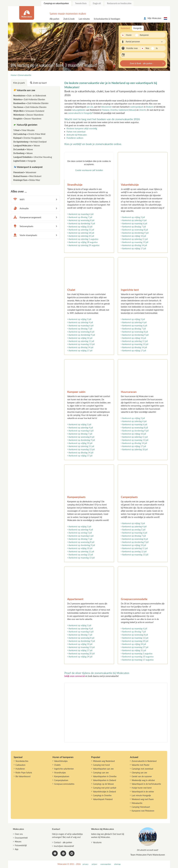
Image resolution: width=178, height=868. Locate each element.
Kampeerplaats (76, 497)
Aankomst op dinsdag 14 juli (134, 245)
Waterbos (29, 99)
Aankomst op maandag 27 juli (134, 647)
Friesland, (106, 110)
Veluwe (132, 110)
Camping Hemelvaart (141, 807)
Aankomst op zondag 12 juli (80, 555)
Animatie (21, 208)
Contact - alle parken (63, 842)
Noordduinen (30, 96)
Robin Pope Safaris (24, 773)
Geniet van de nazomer (142, 776)
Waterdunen (28, 115)
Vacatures (97, 842)
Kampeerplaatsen (62, 776)
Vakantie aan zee (24, 90)
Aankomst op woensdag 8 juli (81, 220)
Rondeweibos (31, 103)
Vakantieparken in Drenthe (105, 776)
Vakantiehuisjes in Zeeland (104, 792)
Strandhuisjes (60, 773)
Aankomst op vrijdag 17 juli (133, 248)
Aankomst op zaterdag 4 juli (134, 220)
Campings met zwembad (142, 769)
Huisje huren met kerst (142, 788)
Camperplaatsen (61, 780)
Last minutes (84, 19)
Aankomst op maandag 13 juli (134, 242)
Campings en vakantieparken (56, 3)
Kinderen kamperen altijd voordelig (82, 129)
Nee (147, 48)
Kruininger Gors (27, 180)
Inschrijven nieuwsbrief (64, 846)
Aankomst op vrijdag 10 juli (80, 227)
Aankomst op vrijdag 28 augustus (82, 242)
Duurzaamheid (21, 838)
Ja (157, 48)
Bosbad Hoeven (27, 176)
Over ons (19, 834)
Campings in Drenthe (102, 795)
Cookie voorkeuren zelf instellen (89, 170)
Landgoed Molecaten (27, 146)
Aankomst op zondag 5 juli (79, 533)
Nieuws (18, 842)
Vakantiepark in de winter (143, 792)
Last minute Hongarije (141, 795)
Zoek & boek (69, 19)
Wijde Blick (29, 111)
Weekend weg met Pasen (143, 799)
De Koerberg (23, 153)
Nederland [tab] (125, 28)
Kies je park (19, 83)
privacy (86, 864)
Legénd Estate (25, 161)
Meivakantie (137, 803)
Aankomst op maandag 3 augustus (137, 653)
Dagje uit (97, 3)
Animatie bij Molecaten (77, 135)
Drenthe (114, 110)
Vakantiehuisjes (61, 761)
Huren (129, 35)
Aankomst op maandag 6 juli (80, 214)
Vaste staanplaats (25, 235)
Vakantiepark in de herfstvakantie (146, 784)
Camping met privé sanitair (105, 788)
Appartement (75, 599)
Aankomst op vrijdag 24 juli (80, 657)
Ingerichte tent (130, 290)
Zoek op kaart (38, 83)
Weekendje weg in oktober (143, 780)
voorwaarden (106, 864)
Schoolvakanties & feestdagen (107, 19)
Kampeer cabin (76, 392)
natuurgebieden (79, 110)
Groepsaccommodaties (64, 784)
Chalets (57, 765)
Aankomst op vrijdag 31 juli (133, 650)
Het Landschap (29, 134)
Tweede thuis (81, 3)
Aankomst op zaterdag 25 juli (81, 236)
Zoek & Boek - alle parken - (142, 63)
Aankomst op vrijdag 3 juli (133, 217)
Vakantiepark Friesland (103, 799)
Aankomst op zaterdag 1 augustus (83, 239)
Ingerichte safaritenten (64, 769)
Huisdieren (20, 769)
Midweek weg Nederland (104, 761)
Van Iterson (30, 107)
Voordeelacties (22, 761)
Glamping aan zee (139, 773)
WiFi (18, 199)
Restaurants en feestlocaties (119, 3)
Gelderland (123, 110)
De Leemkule (23, 149)
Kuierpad (28, 138)
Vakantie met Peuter (141, 765)
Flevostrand (25, 172)
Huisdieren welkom (75, 138)
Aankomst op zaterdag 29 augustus (83, 245)
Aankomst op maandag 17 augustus (137, 660)
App (17, 849)
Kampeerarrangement (27, 217)
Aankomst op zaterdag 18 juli (81, 233)
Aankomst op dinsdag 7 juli (80, 217)
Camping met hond (101, 765)
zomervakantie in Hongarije (80, 113)
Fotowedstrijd (21, 845)
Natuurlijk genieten (25, 125)
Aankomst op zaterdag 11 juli (81, 230)
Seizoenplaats (23, 226)
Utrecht (143, 110)
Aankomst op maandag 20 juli (81, 653)
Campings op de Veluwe (103, 784)
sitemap (117, 864)
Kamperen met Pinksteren (143, 811)
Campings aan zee (101, 773)
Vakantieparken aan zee (103, 769)
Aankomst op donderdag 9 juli (81, 223)
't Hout (24, 130)
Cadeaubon (20, 765)
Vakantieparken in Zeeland (104, 780)
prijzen (94, 864)
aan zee (90, 107)
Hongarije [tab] (137, 28)
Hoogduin (27, 119)
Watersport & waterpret (28, 167)
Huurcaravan (129, 392)
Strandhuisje (75, 185)
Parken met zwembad (76, 132)
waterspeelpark (137, 107)
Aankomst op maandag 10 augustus (137, 657)
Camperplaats (129, 497)
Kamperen (143, 35)
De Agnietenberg (30, 142)
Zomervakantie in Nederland (144, 761)
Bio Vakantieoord (23, 776)
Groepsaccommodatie (134, 599)
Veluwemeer (106, 107)
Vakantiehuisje (130, 185)
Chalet (71, 290)
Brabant (150, 107)
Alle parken (54, 19)
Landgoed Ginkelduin (33, 157)
